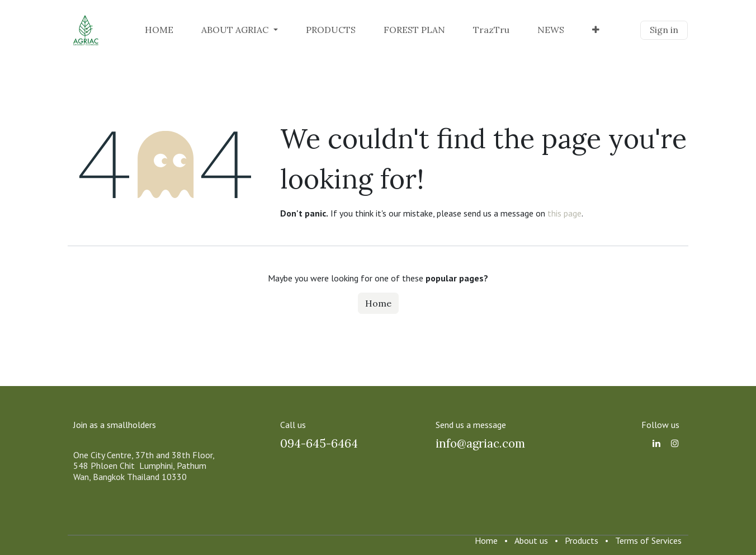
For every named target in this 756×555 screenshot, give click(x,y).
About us (531, 540)
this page (564, 213)
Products (582, 540)
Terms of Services (648, 540)
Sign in (664, 30)
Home (378, 303)
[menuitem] (159, 30)
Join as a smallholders (115, 425)
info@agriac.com (480, 443)
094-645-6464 (319, 443)
